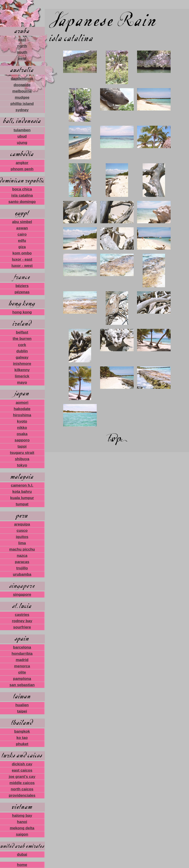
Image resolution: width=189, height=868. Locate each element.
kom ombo (22, 253)
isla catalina (22, 195)
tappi (22, 446)
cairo (22, 234)
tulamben (22, 130)
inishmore (22, 364)
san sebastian (22, 685)
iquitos (22, 537)
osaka (22, 434)
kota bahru (22, 492)
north (22, 46)
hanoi (22, 822)
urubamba (22, 574)
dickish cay (22, 764)
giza (22, 247)
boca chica (22, 189)
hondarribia (22, 654)
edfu (22, 241)
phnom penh (22, 169)
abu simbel (22, 222)
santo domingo (22, 202)
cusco (22, 531)
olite (22, 672)
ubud (22, 136)
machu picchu (22, 549)
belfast (22, 332)
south (22, 52)
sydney (22, 110)
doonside (22, 85)
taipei (22, 711)
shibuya (22, 459)
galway (22, 357)
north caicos (22, 789)
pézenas (22, 292)
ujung (22, 143)
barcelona (22, 647)
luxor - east (22, 259)
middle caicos (22, 783)
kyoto (22, 421)
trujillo (22, 568)
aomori (22, 403)
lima (22, 543)
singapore (22, 595)
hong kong (22, 312)
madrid (22, 660)
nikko (22, 428)
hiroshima (22, 415)
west (22, 59)
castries (22, 615)
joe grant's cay (22, 777)
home (22, 865)
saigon (22, 834)
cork (22, 345)
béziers (22, 286)
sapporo (22, 440)
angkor (22, 163)
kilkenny (22, 370)
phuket (22, 744)
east (22, 40)
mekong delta (22, 828)
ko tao (22, 738)
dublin (22, 351)
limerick (22, 376)
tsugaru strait (22, 453)
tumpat (22, 504)
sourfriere (22, 627)
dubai (22, 854)
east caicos (22, 770)
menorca (22, 666)
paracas (22, 562)
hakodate (22, 409)
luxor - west (22, 266)
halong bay (22, 816)
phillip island (22, 104)
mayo (22, 382)
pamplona (22, 679)
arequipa (22, 524)
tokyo (22, 465)
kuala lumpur (22, 498)
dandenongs (22, 79)
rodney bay (22, 621)
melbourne (22, 91)
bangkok (22, 731)
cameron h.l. (22, 485)
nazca (22, 556)
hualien (22, 705)
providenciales (22, 795)
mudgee (22, 97)
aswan (22, 228)
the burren (22, 339)
